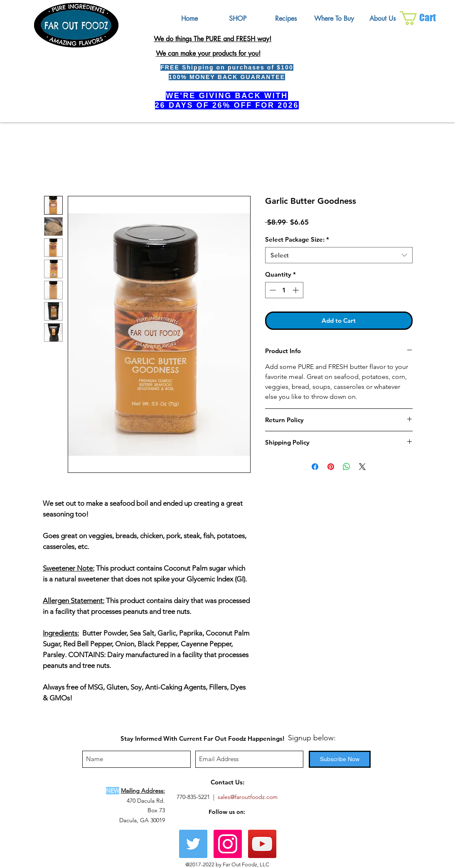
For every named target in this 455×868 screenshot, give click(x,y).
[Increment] (296, 290)
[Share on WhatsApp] (347, 467)
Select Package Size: (297, 239)
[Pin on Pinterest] (331, 467)
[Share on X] (362, 467)
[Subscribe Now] (340, 759)
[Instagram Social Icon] (228, 844)
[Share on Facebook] (315, 467)
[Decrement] (272, 290)
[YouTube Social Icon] (262, 844)
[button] (425, 18)
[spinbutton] (284, 290)
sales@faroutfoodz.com (248, 797)
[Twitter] (193, 844)
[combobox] (339, 255)
